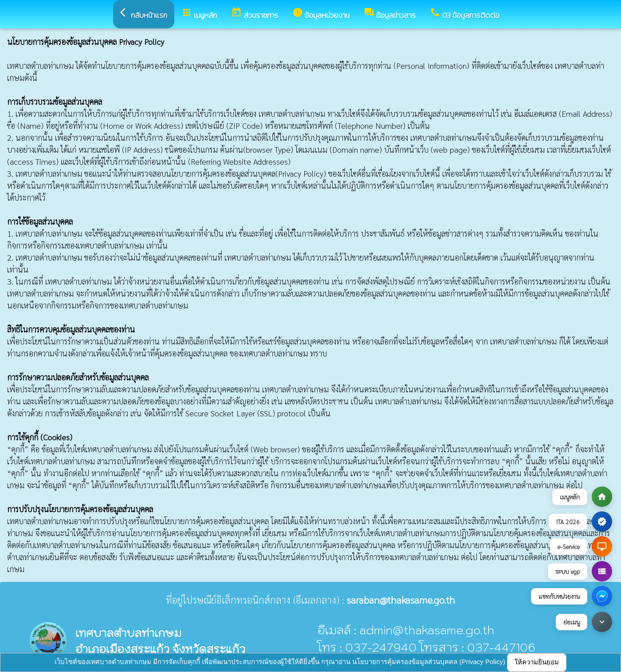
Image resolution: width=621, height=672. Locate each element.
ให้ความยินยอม (537, 662)
